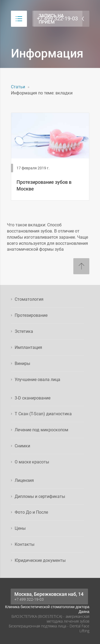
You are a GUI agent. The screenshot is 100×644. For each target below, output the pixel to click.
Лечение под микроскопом (41, 430)
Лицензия (24, 480)
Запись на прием (51, 19)
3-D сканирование (33, 398)
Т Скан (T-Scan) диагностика (43, 414)
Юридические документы (40, 560)
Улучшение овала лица (37, 380)
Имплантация (28, 347)
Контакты (25, 544)
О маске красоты (32, 462)
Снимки (22, 446)
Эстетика (24, 331)
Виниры (22, 363)
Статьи (18, 87)
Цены (20, 528)
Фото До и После (31, 512)
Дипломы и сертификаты (40, 496)
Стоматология (29, 299)
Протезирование (31, 315)
